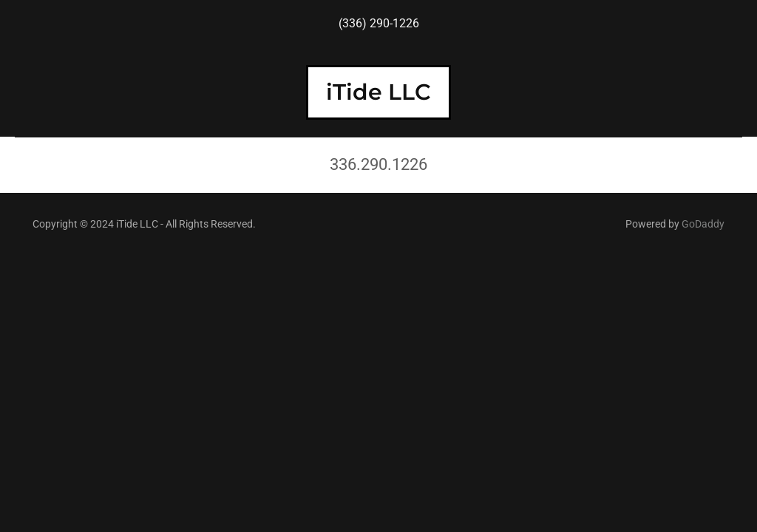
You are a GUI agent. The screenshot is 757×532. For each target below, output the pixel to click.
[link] (378, 96)
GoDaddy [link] (703, 224)
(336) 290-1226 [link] (379, 23)
